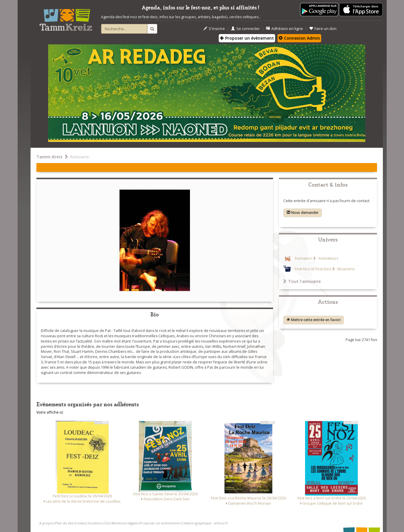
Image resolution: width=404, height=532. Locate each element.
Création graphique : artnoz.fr (204, 523)
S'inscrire (214, 29)
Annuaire (79, 157)
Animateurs (328, 258)
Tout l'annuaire (302, 281)
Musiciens (346, 269)
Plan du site (64, 523)
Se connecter (245, 29)
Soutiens (95, 523)
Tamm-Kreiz (49, 157)
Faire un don (323, 29)
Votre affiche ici (50, 412)
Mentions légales (125, 523)
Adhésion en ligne (285, 29)
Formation (304, 258)
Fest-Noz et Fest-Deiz (313, 269)
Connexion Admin (299, 38)
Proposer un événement (160, 523)
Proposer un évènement (247, 38)
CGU (107, 523)
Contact (81, 523)
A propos (47, 523)
